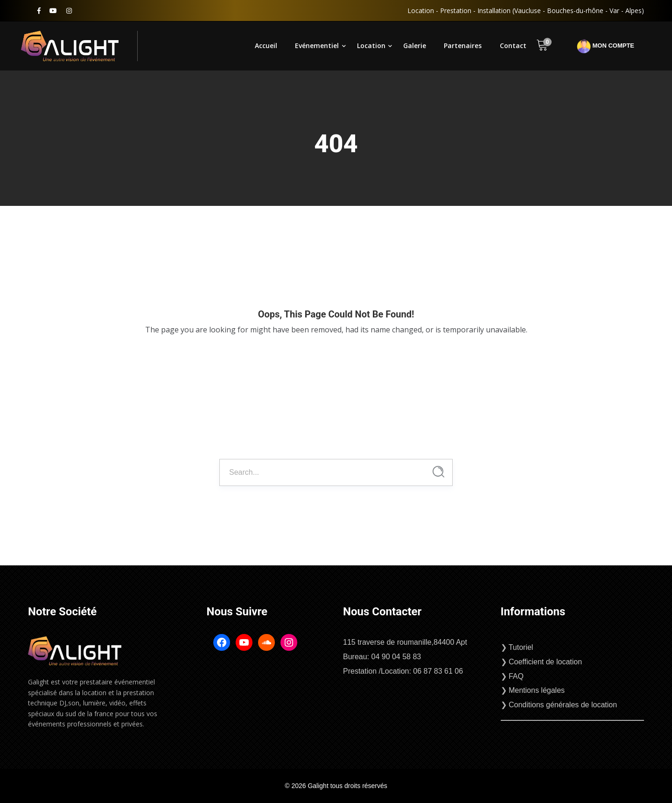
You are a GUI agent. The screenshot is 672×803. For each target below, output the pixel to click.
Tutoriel (521, 647)
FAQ (516, 676)
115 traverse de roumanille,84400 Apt (405, 642)
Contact (513, 46)
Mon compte (605, 46)
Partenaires (463, 46)
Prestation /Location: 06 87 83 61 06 (403, 671)
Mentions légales (537, 690)
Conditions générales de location (563, 705)
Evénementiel (317, 46)
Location (371, 46)
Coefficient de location (545, 662)
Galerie (415, 46)
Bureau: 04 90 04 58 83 (382, 657)
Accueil (266, 46)
